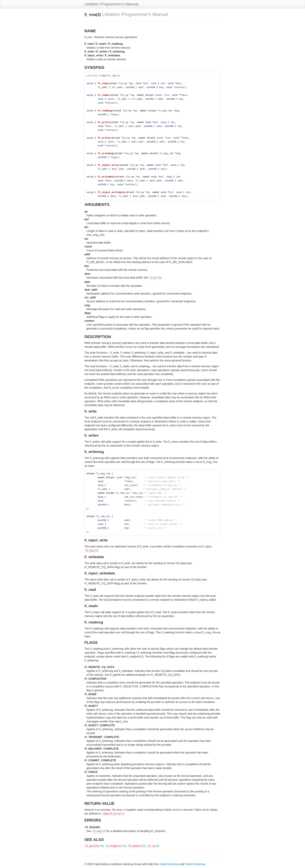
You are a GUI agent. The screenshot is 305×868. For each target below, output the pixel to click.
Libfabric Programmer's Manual (111, 4)
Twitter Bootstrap (195, 864)
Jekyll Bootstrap (169, 864)
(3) (155, 278)
